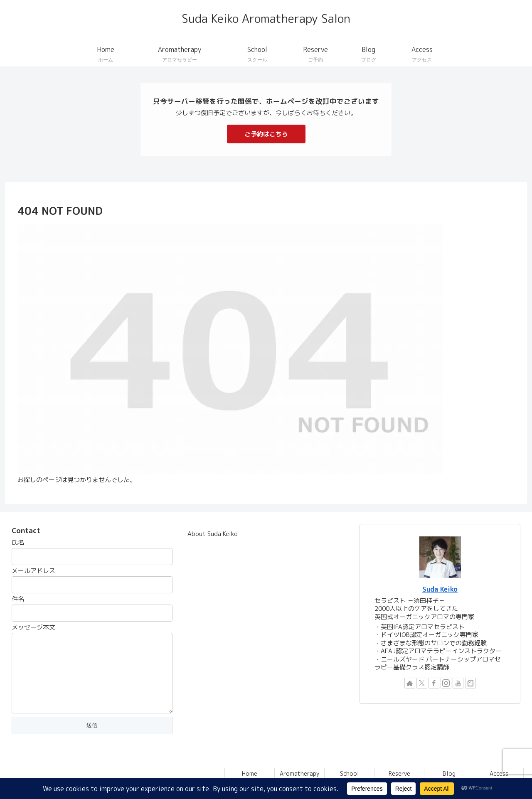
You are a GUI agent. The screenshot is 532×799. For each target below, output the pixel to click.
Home (250, 773)
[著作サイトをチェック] (410, 683)
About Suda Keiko (213, 534)
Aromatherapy (299, 773)
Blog (449, 773)
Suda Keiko (440, 589)
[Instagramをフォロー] (446, 683)
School (350, 773)
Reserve (399, 773)
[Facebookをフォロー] (434, 683)
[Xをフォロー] (422, 683)
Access (499, 773)
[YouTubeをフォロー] (458, 683)
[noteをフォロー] (470, 683)
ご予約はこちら (266, 134)
